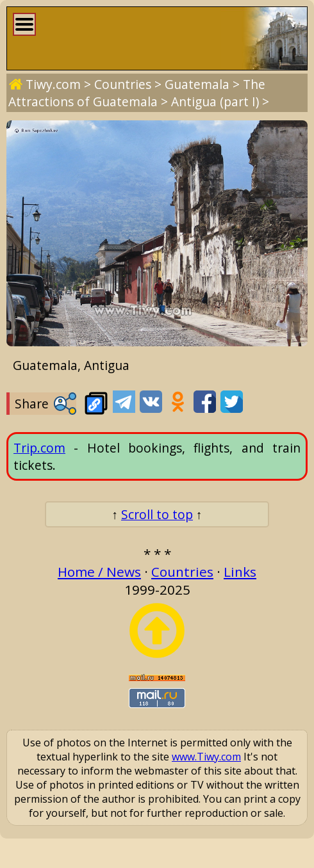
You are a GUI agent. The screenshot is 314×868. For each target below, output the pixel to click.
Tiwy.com (53, 84)
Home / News (99, 572)
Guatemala (197, 84)
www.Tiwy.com (206, 757)
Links (240, 572)
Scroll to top (157, 514)
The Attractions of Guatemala (137, 93)
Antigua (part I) (215, 101)
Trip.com (39, 448)
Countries (123, 84)
